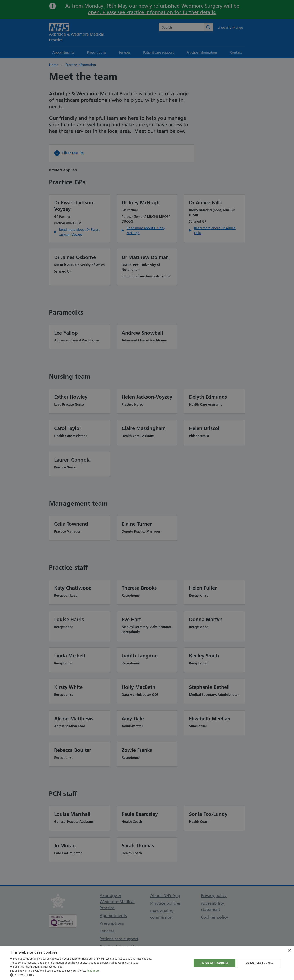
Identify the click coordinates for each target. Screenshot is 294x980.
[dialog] (147, 490)
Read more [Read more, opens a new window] (93, 971)
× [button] (289, 951)
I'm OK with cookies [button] (214, 963)
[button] (81, 975)
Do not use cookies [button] (259, 963)
